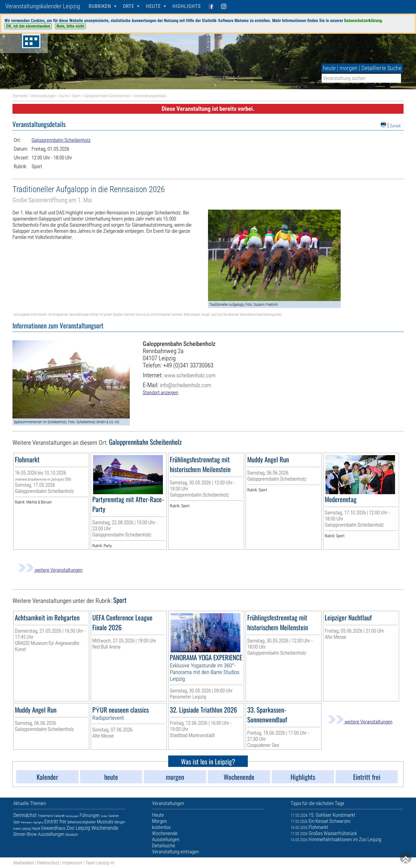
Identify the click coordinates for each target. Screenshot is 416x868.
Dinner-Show (25, 834)
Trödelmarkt (45, 816)
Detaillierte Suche (381, 68)
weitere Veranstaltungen (50, 570)
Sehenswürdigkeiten (81, 822)
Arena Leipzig (22, 829)
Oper (17, 822)
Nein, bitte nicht (70, 26)
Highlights (187, 6)
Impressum (72, 863)
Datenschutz (48, 863)
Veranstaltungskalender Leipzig (43, 6)
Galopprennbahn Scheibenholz (107, 96)
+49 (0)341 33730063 (188, 365)
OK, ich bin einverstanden (28, 26)
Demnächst (25, 815)
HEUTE (153, 6)
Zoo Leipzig (78, 828)
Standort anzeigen (161, 393)
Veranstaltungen (43, 96)
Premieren (26, 822)
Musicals (105, 822)
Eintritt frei (55, 822)
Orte (129, 6)
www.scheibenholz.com (190, 375)
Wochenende (105, 828)
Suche (64, 96)
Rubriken (100, 6)
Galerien (114, 816)
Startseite (20, 96)
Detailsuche (164, 846)
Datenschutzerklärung (363, 21)
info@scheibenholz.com (186, 385)
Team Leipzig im (100, 863)
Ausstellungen (51, 834)
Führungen (90, 815)
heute (329, 68)
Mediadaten (24, 863)
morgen (348, 68)
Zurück (395, 126)
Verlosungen (72, 816)
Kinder (104, 816)
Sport (76, 96)
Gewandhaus (53, 828)
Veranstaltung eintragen (175, 852)
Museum (72, 835)
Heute (36, 828)
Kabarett (59, 816)
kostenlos (161, 827)
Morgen (120, 822)
